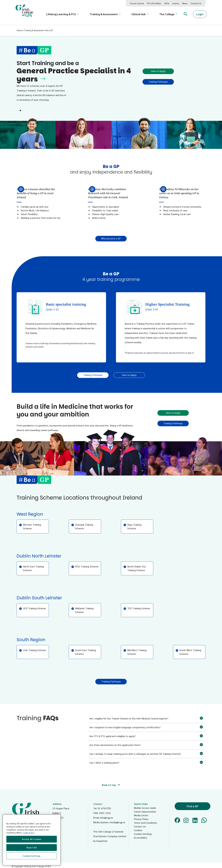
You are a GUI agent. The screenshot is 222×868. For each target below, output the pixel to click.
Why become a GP (111, 238)
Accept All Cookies (32, 839)
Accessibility (140, 838)
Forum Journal (137, 3)
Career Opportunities (145, 812)
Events (176, 3)
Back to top (111, 785)
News (185, 3)
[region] (32, 840)
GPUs (167, 3)
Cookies (138, 830)
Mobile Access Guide (145, 808)
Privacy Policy (141, 819)
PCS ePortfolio (154, 3)
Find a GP (192, 806)
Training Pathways (158, 82)
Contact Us (196, 3)
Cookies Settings (143, 834)
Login (200, 14)
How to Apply (158, 71)
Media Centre (141, 815)
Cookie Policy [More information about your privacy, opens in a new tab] (29, 833)
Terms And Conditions (145, 823)
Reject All (32, 847)
